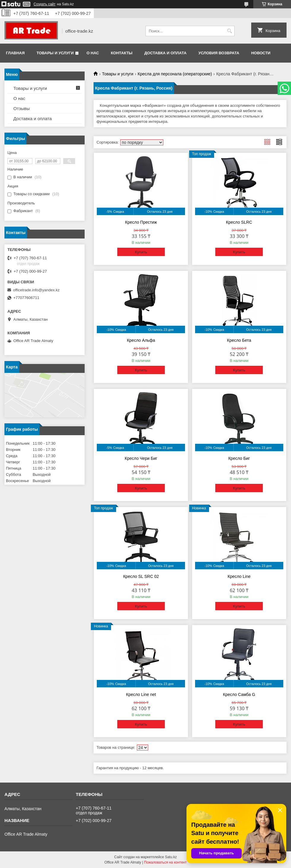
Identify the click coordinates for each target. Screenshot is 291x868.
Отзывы (22, 108)
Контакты (122, 53)
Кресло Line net (141, 694)
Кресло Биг (239, 458)
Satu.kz (171, 857)
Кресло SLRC (239, 222)
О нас (93, 53)
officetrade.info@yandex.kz (36, 290)
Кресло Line (239, 576)
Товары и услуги (55, 53)
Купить (141, 252)
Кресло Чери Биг (141, 458)
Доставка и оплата (165, 53)
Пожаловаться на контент (165, 862)
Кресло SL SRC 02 (141, 576)
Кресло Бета (239, 340)
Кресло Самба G (239, 694)
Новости (261, 53)
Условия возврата (219, 53)
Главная (15, 53)
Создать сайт (45, 4)
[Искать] (229, 31)
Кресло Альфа (141, 340)
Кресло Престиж (141, 222)
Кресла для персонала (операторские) (175, 74)
